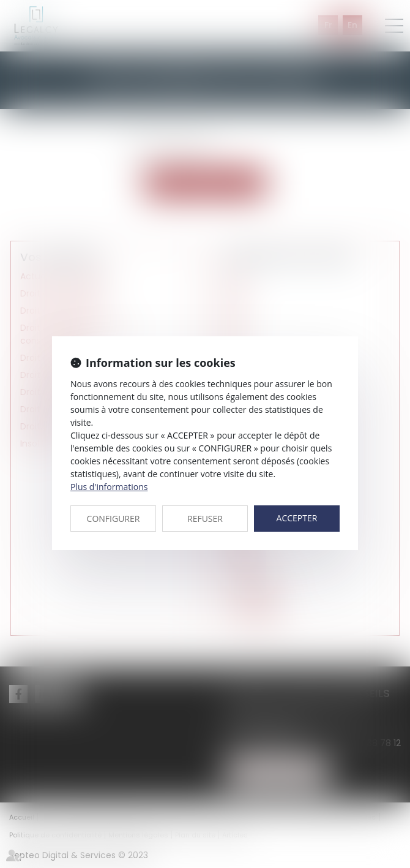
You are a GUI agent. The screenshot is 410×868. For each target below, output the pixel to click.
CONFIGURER (114, 519)
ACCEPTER (297, 518)
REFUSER (205, 519)
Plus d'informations (109, 487)
